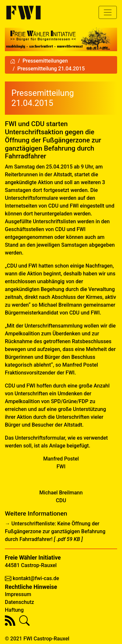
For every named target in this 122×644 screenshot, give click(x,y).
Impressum (18, 594)
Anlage (57, 446)
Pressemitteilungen (45, 61)
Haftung (14, 610)
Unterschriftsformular (40, 438)
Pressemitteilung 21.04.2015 (51, 69)
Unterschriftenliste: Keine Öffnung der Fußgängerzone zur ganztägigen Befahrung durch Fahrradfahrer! (55, 531)
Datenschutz (20, 602)
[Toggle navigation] (108, 12)
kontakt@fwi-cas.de (36, 578)
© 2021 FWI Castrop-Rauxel (37, 639)
